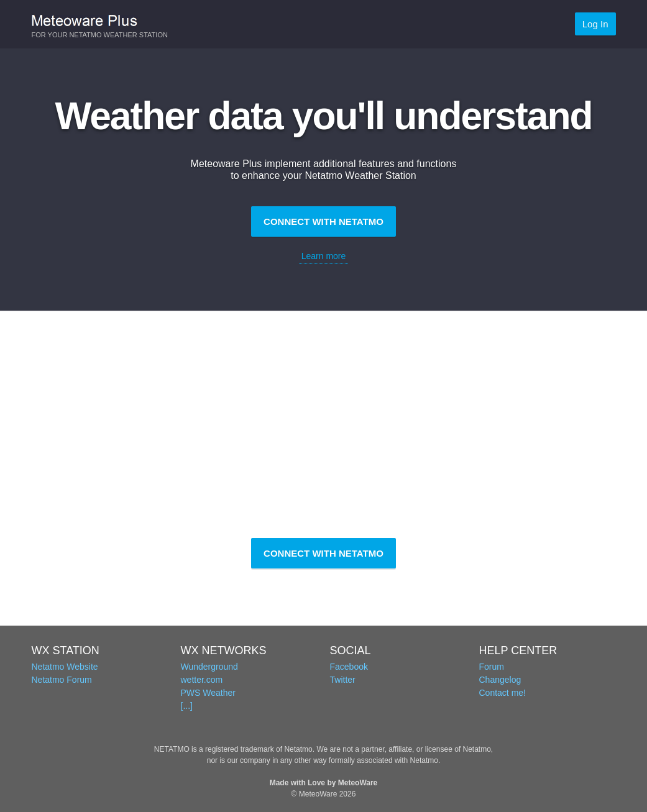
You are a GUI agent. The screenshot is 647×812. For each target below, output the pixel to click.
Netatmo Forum (62, 680)
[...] (187, 706)
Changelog (500, 680)
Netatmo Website (65, 667)
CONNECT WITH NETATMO (323, 221)
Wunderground (209, 667)
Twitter (343, 680)
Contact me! (502, 693)
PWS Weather (208, 693)
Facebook (349, 667)
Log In (595, 24)
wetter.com (202, 680)
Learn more (324, 256)
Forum (492, 667)
